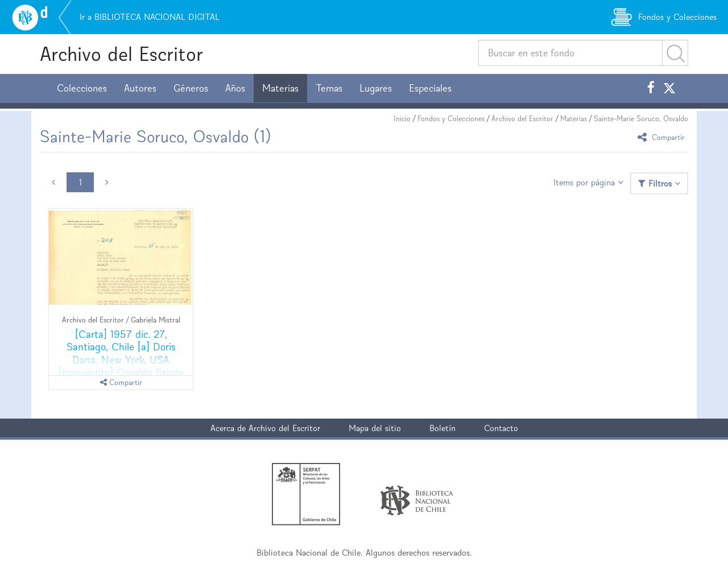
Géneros (191, 88)
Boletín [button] (442, 428)
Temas (329, 88)
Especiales (430, 88)
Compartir (663, 137)
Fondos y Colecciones (451, 119)
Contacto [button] (501, 428)
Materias (280, 88)
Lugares (376, 88)
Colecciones (82, 88)
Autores (140, 88)
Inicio (402, 119)
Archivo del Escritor (121, 54)
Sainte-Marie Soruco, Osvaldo (641, 119)
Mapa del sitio (375, 428)
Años (235, 88)
